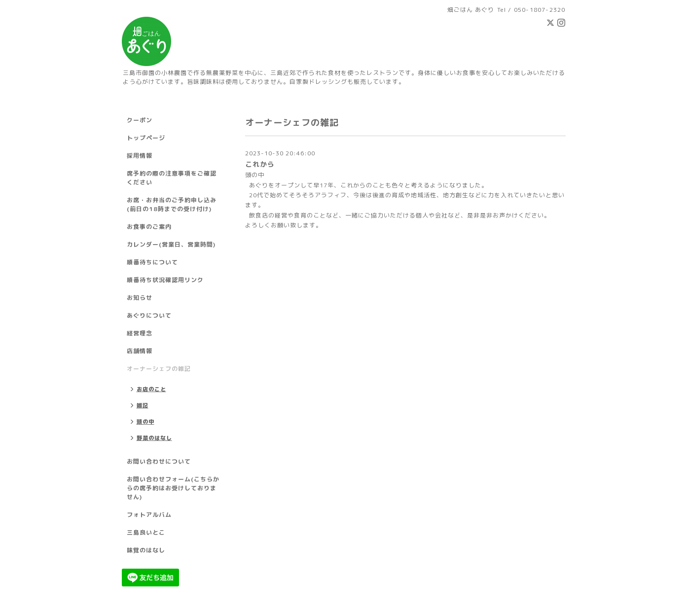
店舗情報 (140, 351)
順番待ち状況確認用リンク (165, 280)
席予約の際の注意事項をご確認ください (172, 178)
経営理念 (140, 333)
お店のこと (151, 389)
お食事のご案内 (149, 227)
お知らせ (140, 298)
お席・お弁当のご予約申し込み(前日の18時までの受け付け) (172, 204)
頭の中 (255, 175)
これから (260, 164)
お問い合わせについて (159, 461)
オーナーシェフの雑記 (159, 369)
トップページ (146, 138)
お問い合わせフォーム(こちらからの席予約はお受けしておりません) (173, 488)
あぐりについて (149, 315)
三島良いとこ (146, 532)
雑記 (143, 405)
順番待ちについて (152, 262)
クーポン (140, 120)
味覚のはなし (146, 550)
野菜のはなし (154, 438)
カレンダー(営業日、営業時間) (171, 244)
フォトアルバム (149, 515)
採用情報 (140, 156)
